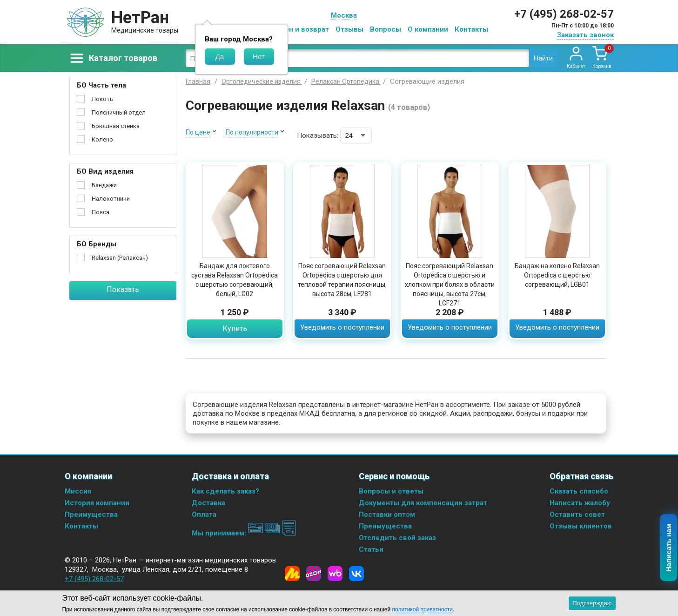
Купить (235, 328)
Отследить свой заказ (397, 538)
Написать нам (669, 548)
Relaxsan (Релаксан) (120, 258)
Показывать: (318, 135)
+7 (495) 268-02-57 (564, 14)
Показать (123, 289)
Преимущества (91, 514)
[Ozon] (314, 574)
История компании (97, 503)
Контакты (471, 29)
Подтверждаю (592, 603)
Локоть (102, 99)
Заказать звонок (585, 35)
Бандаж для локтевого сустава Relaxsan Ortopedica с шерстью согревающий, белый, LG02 (235, 280)
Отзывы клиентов (581, 526)
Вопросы (386, 29)
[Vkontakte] (356, 574)
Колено (102, 139)
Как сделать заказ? (225, 491)
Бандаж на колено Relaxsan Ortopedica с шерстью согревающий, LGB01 (557, 275)
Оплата (204, 514)
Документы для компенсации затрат (423, 503)
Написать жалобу (580, 503)
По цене (198, 132)
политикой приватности (423, 609)
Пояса (101, 212)
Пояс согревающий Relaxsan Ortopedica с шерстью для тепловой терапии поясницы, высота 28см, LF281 (342, 280)
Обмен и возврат (300, 29)
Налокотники (111, 199)
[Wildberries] (335, 574)
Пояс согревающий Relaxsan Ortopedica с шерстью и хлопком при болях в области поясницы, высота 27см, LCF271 (450, 284)
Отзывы (349, 29)
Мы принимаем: (244, 533)
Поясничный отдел (119, 112)
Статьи (371, 549)
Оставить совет (577, 514)
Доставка (208, 503)
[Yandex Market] (292, 574)
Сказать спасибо (579, 491)
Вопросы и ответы (391, 491)
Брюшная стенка (116, 126)
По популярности (252, 132)
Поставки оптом (387, 514)
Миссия (78, 491)
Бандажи (104, 185)
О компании (428, 29)
